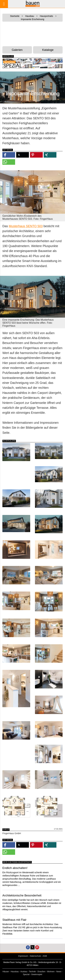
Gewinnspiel (37, 974)
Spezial (26, 974)
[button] (9, 155)
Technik (32, 972)
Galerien (17, 50)
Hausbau (15, 972)
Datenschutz (35, 956)
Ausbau (24, 972)
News (59, 972)
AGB (45, 956)
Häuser (6, 972)
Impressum (23, 956)
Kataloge (48, 50)
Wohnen (51, 972)
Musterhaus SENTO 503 (26, 226)
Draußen (41, 972)
